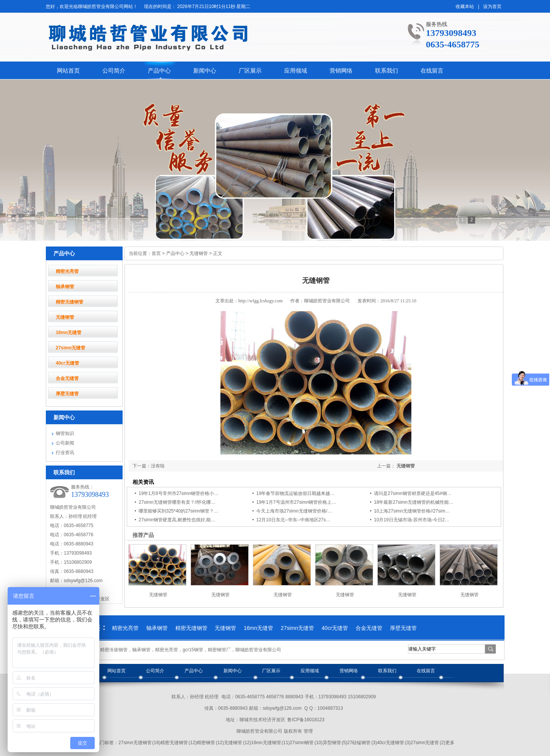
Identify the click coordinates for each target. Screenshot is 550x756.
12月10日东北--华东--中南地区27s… (293, 520)
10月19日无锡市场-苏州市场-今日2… (412, 520)
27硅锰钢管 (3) (362, 743)
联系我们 (387, 71)
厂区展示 (250, 71)
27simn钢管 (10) (306, 743)
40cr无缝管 (67, 363)
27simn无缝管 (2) (428, 743)
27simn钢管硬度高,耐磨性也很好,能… (177, 520)
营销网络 (341, 71)
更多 (450, 743)
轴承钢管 (65, 287)
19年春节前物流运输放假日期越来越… (295, 493)
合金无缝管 (67, 378)
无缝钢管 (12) (237, 743)
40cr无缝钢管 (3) (394, 743)
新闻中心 (205, 71)
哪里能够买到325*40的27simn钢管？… (179, 511)
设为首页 (492, 6)
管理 (308, 731)
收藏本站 (465, 6)
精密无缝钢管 (70, 302)
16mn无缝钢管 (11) (270, 743)
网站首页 (68, 71)
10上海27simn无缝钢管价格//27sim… (412, 511)
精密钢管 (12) (210, 743)
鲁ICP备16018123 (306, 720)
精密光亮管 (67, 271)
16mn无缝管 (69, 333)
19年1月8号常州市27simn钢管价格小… (179, 493)
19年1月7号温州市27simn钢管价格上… (296, 502)
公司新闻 (65, 443)
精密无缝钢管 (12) (179, 743)
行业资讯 (65, 453)
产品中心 (159, 71)
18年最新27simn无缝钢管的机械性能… (414, 502)
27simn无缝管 (70, 348)
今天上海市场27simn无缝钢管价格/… (294, 511)
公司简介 (114, 71)
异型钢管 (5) (335, 743)
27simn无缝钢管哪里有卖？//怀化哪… (177, 502)
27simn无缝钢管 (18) (139, 743)
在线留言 (432, 71)
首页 (156, 253)
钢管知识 (65, 433)
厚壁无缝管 (67, 394)
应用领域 (296, 71)
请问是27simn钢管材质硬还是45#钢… (413, 493)
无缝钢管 (65, 317)
